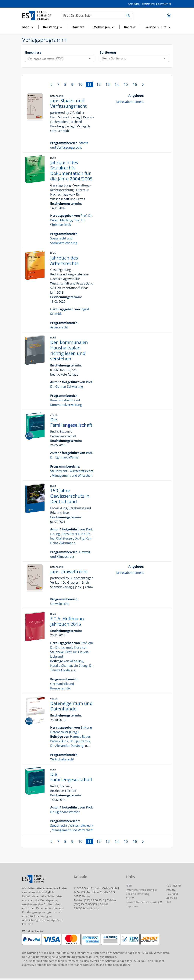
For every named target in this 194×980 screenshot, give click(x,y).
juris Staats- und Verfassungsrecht (68, 103)
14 (117, 84)
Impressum (133, 906)
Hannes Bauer (80, 737)
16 (135, 84)
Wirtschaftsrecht (81, 471)
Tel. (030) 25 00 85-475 (172, 898)
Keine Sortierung (135, 58)
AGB (128, 898)
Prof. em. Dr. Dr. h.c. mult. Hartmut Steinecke (72, 647)
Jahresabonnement (130, 102)
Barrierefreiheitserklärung (142, 902)
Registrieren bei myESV (155, 4)
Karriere (78, 27)
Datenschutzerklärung (140, 890)
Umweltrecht (59, 604)
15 (126, 84)
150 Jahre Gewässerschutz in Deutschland (70, 496)
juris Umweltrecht (69, 571)
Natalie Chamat (61, 666)
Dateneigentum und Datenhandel (71, 706)
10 (80, 84)
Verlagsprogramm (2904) (61, 58)
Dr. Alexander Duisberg (67, 746)
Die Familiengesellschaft (71, 422)
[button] (29, 27)
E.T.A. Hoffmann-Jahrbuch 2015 (68, 621)
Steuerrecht (59, 471)
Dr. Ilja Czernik (80, 741)
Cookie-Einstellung (138, 894)
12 (99, 84)
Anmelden (134, 4)
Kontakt (130, 27)
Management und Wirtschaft (72, 476)
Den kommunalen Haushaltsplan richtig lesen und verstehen (69, 350)
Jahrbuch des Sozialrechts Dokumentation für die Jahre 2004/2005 (71, 170)
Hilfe (129, 886)
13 (108, 84)
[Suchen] (92, 16)
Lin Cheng (81, 666)
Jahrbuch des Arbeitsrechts (64, 260)
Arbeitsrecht (59, 327)
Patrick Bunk (59, 741)
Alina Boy (77, 661)
